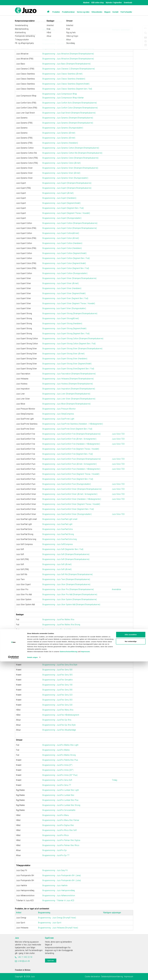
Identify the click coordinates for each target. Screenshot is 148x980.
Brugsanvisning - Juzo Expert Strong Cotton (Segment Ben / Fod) (69, 344)
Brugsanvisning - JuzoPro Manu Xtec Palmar (61, 820)
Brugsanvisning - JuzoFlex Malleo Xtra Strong (61, 625)
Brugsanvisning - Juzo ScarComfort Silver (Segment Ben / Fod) (68, 509)
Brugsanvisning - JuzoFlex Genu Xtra (58, 660)
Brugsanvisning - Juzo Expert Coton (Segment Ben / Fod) (66, 268)
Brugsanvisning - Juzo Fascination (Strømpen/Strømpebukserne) (69, 374)
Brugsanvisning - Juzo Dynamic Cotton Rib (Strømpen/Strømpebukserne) (72, 153)
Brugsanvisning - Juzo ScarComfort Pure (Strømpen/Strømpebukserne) (72, 459)
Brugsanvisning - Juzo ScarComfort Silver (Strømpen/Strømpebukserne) (72, 489)
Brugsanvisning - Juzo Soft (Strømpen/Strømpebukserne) (66, 554)
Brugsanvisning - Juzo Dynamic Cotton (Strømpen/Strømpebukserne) (71, 148)
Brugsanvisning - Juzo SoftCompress (58, 544)
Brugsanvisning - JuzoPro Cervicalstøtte (59, 810)
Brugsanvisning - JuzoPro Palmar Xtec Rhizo (61, 845)
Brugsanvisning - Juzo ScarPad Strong (58, 534)
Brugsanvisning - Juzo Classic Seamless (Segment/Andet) (66, 84)
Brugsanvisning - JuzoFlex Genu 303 (57, 700)
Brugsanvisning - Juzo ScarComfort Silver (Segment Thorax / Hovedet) (71, 504)
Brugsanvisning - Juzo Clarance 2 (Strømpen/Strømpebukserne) (69, 69)
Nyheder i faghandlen (114, 3)
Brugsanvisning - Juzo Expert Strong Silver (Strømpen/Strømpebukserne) (72, 349)
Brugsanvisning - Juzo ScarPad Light (57, 524)
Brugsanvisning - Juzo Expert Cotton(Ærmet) (61, 233)
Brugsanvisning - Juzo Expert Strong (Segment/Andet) (64, 328)
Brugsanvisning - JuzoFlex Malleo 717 (58, 645)
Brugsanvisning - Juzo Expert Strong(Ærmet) (61, 318)
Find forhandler (126, 12)
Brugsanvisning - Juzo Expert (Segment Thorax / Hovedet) (66, 213)
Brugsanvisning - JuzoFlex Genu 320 (57, 705)
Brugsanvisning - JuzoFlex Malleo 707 (58, 650)
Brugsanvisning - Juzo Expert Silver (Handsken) (62, 288)
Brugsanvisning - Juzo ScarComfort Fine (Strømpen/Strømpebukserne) (71, 434)
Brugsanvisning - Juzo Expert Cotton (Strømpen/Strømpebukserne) (70, 223)
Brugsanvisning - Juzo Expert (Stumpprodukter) (62, 218)
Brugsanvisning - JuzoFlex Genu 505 (57, 675)
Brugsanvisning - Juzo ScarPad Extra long (60, 539)
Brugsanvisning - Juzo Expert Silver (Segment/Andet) (64, 293)
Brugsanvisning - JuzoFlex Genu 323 (57, 695)
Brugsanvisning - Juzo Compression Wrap (60, 94)
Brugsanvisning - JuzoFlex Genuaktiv (58, 680)
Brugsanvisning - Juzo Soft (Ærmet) (57, 564)
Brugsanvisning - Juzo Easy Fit (55, 870)
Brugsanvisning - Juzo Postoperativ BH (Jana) (62, 875)
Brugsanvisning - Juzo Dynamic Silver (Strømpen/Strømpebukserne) (70, 168)
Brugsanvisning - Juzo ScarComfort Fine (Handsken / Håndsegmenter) (71, 444)
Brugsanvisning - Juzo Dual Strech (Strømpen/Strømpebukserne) (69, 113)
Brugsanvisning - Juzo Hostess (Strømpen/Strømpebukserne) (68, 384)
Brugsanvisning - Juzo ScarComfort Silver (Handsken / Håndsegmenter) (72, 499)
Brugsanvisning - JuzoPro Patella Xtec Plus (60, 760)
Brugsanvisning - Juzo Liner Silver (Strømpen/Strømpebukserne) (69, 399)
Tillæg (115, 780)
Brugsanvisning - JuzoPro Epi (55, 850)
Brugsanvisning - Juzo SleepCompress (58, 414)
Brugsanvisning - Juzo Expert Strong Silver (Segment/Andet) (67, 364)
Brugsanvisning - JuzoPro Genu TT (57, 785)
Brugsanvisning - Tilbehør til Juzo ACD (58, 900)
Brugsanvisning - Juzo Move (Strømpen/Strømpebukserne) (66, 404)
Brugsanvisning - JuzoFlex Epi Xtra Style (59, 725)
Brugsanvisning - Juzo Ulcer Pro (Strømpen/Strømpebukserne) (68, 589)
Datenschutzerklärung (69, 970)
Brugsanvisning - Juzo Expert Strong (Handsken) (62, 323)
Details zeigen (32, 976)
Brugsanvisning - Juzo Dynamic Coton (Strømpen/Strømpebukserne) (70, 158)
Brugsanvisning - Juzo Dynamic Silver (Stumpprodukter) (65, 178)
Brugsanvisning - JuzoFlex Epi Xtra (57, 720)
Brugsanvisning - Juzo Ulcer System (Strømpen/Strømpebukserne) (70, 599)
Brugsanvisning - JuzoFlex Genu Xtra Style (60, 665)
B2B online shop (98, 3)
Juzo (17, 938)
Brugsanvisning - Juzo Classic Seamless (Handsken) (64, 79)
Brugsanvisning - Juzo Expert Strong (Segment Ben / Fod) (66, 334)
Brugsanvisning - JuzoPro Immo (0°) (57, 765)
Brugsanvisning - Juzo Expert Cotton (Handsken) (62, 243)
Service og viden (83, 12)
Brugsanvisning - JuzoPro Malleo (56, 750)
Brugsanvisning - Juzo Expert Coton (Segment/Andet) (64, 263)
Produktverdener (68, 12)
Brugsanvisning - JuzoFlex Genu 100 (57, 685)
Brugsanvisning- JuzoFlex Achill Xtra (58, 630)
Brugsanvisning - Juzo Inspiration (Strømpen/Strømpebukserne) (69, 389)
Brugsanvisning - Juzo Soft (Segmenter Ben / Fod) (63, 549)
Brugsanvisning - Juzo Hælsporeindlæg (59, 890)
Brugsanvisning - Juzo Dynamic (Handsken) (60, 143)
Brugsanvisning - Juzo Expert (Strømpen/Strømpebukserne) (67, 183)
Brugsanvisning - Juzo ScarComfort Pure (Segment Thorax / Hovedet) (71, 474)
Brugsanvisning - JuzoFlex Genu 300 (57, 690)
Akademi (86, 3)
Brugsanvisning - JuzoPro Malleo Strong (59, 755)
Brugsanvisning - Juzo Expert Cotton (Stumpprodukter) (65, 273)
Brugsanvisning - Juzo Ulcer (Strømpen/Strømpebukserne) (66, 584)
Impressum (85, 970)
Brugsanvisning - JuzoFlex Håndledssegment (61, 715)
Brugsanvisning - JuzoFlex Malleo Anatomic (60, 635)
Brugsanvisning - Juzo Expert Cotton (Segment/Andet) (64, 253)
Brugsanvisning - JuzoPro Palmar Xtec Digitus (61, 840)
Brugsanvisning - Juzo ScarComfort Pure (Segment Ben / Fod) (68, 479)
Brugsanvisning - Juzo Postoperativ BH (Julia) (62, 880)
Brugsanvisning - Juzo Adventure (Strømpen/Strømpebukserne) (68, 49)
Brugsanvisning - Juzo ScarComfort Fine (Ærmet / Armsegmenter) (69, 439)
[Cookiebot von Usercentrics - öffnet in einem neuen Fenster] (13, 976)
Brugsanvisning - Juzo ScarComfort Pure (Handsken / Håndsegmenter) (71, 469)
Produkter (56, 12)
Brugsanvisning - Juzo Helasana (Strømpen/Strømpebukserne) (68, 379)
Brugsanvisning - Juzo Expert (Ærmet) (58, 193)
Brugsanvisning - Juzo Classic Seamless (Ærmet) (62, 74)
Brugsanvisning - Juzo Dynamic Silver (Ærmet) (61, 173)
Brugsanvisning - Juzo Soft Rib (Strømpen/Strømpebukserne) (68, 574)
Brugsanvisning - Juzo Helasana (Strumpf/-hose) (58, 928)
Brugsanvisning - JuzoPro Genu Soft (57, 780)
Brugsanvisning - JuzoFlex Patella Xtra (58, 655)
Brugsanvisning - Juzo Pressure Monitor (59, 409)
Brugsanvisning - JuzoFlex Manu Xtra (58, 710)
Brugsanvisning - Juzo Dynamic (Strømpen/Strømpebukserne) (68, 118)
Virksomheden (97, 12)
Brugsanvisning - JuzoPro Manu (56, 815)
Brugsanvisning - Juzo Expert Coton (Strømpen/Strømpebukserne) (70, 228)
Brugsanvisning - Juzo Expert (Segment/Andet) (61, 203)
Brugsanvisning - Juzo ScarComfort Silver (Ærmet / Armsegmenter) (70, 494)
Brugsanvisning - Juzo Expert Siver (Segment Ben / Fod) (65, 298)
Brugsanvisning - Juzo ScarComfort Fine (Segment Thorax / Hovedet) (71, 449)
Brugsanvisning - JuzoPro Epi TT (56, 855)
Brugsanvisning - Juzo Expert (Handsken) (59, 198)
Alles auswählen (131, 953)
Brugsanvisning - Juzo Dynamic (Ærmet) (59, 133)
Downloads (128, 3)
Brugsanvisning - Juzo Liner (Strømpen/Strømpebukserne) (66, 394)
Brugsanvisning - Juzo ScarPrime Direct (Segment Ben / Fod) (67, 429)
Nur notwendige (131, 960)
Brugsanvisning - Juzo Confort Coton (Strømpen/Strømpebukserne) (70, 108)
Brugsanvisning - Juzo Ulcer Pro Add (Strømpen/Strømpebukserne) (70, 594)
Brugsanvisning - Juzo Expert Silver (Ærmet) (61, 283)
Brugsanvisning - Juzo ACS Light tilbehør (59, 44)
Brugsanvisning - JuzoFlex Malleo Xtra (58, 619)
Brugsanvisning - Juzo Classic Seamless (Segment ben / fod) (67, 89)
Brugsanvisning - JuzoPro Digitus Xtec (58, 825)
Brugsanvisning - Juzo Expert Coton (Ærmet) (61, 238)
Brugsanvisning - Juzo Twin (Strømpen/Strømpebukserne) (66, 579)
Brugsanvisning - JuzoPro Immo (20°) (58, 770)
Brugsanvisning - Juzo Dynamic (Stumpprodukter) (63, 128)
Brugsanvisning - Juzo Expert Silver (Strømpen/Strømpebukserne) (69, 278)
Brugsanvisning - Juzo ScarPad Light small (60, 519)
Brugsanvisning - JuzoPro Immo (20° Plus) (60, 775)
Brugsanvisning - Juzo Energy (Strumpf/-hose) (57, 918)
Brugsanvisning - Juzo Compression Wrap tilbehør (63, 98)
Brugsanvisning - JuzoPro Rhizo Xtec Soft (60, 830)
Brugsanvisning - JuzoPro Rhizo (56, 835)
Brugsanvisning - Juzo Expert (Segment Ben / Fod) (63, 208)
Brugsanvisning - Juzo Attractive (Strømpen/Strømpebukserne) (68, 54)
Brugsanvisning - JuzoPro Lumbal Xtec (58, 795)
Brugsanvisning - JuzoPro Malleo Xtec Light (60, 745)
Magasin (107, 12)
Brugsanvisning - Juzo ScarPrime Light (58, 419)
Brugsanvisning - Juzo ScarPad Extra (58, 529)
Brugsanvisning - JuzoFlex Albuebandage (59, 730)
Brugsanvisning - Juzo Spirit (50, 923)
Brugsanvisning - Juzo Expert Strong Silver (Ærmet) (63, 354)
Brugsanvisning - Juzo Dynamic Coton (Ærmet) (62, 163)
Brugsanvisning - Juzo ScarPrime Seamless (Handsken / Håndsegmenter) (73, 424)
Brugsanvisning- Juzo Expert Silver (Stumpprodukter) (64, 308)
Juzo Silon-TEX (118, 434)
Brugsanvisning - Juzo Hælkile (55, 885)
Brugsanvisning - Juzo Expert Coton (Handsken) (62, 248)
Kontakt (115, 12)
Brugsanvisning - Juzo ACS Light (56, 40)
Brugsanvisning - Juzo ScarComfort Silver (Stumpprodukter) (67, 514)
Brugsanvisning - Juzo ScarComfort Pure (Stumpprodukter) (67, 484)
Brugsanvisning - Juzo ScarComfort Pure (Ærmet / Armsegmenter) (70, 464)
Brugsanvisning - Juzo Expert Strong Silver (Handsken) (65, 359)
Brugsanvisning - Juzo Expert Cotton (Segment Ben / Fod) (66, 258)
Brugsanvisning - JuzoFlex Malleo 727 (58, 640)
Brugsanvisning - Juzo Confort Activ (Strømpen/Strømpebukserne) (70, 103)
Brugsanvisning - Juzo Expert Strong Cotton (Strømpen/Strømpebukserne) (73, 338)
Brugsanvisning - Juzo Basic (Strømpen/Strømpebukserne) (66, 64)
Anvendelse (116, 589)
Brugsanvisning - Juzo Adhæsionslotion (59, 895)
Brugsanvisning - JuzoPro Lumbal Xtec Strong (61, 805)
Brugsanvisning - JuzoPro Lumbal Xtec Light (61, 790)
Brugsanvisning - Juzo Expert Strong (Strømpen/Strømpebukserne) (70, 313)
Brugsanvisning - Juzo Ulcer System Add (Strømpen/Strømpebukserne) (71, 604)
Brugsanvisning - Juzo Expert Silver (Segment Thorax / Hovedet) (69, 303)
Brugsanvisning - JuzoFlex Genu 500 (57, 670)
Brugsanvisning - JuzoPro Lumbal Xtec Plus (60, 800)
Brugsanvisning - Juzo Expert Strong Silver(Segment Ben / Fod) (68, 369)
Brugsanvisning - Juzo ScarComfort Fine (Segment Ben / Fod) (68, 454)
